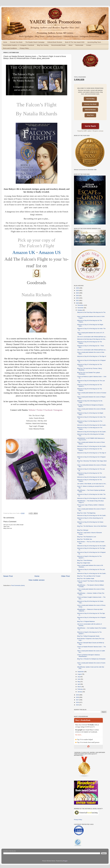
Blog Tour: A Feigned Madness (86, 621)
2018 (78, 697)
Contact (89, 45)
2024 (78, 293)
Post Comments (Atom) (18, 585)
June (79, 679)
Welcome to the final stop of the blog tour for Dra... (92, 339)
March (80, 687)
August (80, 674)
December (81, 305)
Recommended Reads (58, 45)
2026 (78, 288)
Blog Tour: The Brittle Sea (85, 539)
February (80, 689)
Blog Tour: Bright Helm (84, 563)
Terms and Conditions (10, 48)
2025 (78, 290)
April (79, 684)
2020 (78, 303)
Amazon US (50, 252)
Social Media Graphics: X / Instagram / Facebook (18, 45)
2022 (78, 298)
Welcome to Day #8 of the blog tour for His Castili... (92, 432)
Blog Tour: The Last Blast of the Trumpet (89, 576)
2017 (78, 700)
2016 (78, 702)
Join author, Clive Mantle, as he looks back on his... (92, 484)
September (81, 672)
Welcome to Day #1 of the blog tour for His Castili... (92, 573)
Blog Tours (90, 115)
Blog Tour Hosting (43, 45)
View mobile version (37, 580)
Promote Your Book (16, 42)
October (80, 310)
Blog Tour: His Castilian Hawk (86, 578)
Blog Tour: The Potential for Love (87, 537)
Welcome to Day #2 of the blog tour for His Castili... (92, 546)
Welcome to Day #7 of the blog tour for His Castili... (92, 446)
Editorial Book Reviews (55, 42)
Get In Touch (90, 126)
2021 (78, 300)
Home (5, 42)
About (70, 45)
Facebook (48, 410)
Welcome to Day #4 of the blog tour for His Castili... (92, 498)
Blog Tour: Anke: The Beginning (86, 513)
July (79, 677)
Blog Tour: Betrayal (83, 530)
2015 (78, 705)
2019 (78, 695)
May (79, 682)
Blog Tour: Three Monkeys (85, 560)
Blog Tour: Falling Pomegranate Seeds (88, 636)
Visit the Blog (90, 99)
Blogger (65, 861)
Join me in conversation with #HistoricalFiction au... (92, 337)
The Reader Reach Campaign (35, 42)
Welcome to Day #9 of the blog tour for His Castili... (92, 425)
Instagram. (58, 410)
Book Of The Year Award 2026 (75, 42)
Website (32, 410)
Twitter (40, 410)
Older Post (65, 576)
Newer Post (8, 576)
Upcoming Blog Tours (94, 42)
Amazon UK (24, 252)
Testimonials (79, 45)
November (81, 308)
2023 (78, 296)
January (80, 692)
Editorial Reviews (90, 110)
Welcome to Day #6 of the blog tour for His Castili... (92, 477)
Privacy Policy (24, 48)
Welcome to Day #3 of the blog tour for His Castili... (92, 515)
